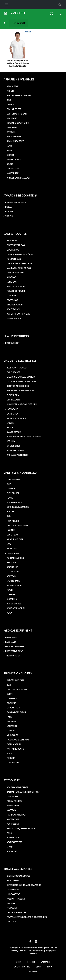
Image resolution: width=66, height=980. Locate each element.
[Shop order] (19, 23)
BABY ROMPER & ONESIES (19, 96)
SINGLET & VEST (14, 160)
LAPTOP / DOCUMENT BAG (19, 264)
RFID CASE (12, 563)
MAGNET (11, 731)
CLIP (9, 484)
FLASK (10, 498)
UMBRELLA (12, 599)
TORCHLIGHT (13, 763)
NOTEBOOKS (13, 819)
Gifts (19, 962)
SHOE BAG (11, 277)
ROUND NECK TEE (15, 141)
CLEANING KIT (13, 480)
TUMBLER (11, 595)
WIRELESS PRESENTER (17, 455)
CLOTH (10, 694)
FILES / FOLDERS (15, 801)
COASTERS (12, 699)
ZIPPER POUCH (14, 319)
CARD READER (13, 372)
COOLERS (11, 703)
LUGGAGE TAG (13, 894)
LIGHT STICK (12, 414)
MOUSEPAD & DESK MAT (18, 740)
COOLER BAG (13, 250)
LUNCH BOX (12, 535)
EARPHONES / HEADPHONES (20, 391)
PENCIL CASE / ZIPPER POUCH (21, 829)
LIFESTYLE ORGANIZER (18, 526)
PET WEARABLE (14, 137)
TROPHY (9, 216)
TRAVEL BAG (12, 300)
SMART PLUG (13, 572)
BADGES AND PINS (15, 680)
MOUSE (10, 423)
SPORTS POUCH (14, 586)
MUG (9, 544)
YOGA (9, 613)
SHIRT (9, 151)
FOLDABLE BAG (14, 259)
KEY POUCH (13, 521)
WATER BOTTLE (14, 604)
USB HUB (11, 441)
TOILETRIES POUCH (16, 291)
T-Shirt (31, 962)
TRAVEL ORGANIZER (16, 913)
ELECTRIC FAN (13, 395)
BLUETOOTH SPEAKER (17, 368)
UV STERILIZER (14, 446)
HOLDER (11, 512)
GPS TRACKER (13, 400)
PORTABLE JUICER (15, 558)
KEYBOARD (13, 409)
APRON (10, 91)
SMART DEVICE (14, 432)
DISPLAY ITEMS (13, 708)
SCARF (10, 146)
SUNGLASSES (13, 169)
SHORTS (10, 155)
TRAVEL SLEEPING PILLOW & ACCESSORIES (27, 917)
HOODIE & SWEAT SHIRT (18, 123)
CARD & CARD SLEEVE (17, 690)
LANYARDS (12, 726)
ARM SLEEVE (13, 86)
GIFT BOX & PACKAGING (18, 507)
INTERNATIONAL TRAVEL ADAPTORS (24, 885)
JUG (9, 516)
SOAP (9, 754)
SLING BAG (12, 282)
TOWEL (10, 590)
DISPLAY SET (12, 797)
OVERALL (11, 132)
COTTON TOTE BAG (16, 245)
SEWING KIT (12, 567)
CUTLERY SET (13, 493)
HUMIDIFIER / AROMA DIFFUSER (22, 404)
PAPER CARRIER (14, 744)
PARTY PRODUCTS (15, 749)
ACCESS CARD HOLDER (17, 787)
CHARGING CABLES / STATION (21, 377)
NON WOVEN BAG (15, 273)
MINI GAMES (12, 735)
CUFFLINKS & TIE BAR (17, 114)
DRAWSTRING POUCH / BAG (20, 255)
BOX (9, 685)
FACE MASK (11, 642)
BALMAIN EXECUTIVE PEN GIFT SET (23, 792)
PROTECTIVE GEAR (14, 651)
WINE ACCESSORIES (16, 608)
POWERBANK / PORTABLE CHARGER (24, 437)
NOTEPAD (11, 810)
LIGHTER (11, 530)
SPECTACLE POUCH (16, 287)
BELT (9, 100)
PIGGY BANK (14, 554)
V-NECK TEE (13, 173)
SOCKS (10, 164)
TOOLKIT (11, 758)
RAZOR (10, 428)
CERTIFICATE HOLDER (16, 203)
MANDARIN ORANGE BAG (19, 268)
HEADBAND (12, 118)
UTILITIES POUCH (15, 305)
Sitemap (33, 972)
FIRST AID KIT (13, 881)
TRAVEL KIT (12, 908)
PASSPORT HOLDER (16, 899)
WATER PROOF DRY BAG (18, 314)
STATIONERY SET (15, 842)
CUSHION (11, 489)
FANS (9, 717)
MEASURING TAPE (15, 539)
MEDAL (8, 207)
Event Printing (22, 967)
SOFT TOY (11, 576)
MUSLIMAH (12, 128)
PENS (9, 833)
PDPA (50, 967)
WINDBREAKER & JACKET (18, 178)
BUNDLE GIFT (12, 638)
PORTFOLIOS (13, 838)
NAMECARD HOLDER (16, 815)
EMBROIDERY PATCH (16, 712)
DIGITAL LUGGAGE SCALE (18, 876)
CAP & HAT (12, 105)
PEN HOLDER (13, 824)
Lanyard (45, 962)
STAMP (10, 847)
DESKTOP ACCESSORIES (18, 386)
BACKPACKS (12, 241)
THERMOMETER (13, 656)
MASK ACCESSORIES (15, 647)
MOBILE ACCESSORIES (17, 419)
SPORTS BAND (13, 581)
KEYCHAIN (11, 722)
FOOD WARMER (14, 503)
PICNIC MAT (12, 549)
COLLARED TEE (14, 109)
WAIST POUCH (13, 309)
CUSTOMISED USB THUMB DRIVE (22, 382)
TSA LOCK (11, 922)
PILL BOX (11, 904)
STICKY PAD (12, 852)
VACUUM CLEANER (15, 451)
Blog (39, 967)
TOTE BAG (11, 296)
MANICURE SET (12, 343)
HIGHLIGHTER (13, 806)
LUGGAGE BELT (14, 890)
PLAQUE (9, 212)
